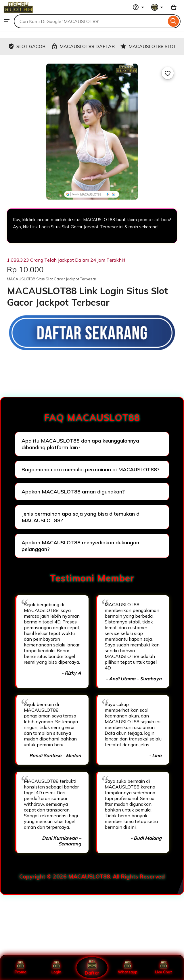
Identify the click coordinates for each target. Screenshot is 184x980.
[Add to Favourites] (168, 73)
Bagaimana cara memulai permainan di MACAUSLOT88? (91, 469)
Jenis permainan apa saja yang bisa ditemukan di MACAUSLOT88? (81, 517)
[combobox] (90, 21)
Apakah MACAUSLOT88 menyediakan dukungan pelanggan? (80, 546)
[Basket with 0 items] (174, 7)
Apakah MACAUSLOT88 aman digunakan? (73, 492)
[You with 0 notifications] (157, 7)
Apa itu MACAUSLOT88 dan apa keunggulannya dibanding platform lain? (80, 444)
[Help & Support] (138, 7)
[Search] (174, 21)
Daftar (92, 967)
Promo (21, 968)
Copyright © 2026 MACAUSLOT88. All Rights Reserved (92, 876)
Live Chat (163, 968)
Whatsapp (128, 968)
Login (56, 968)
